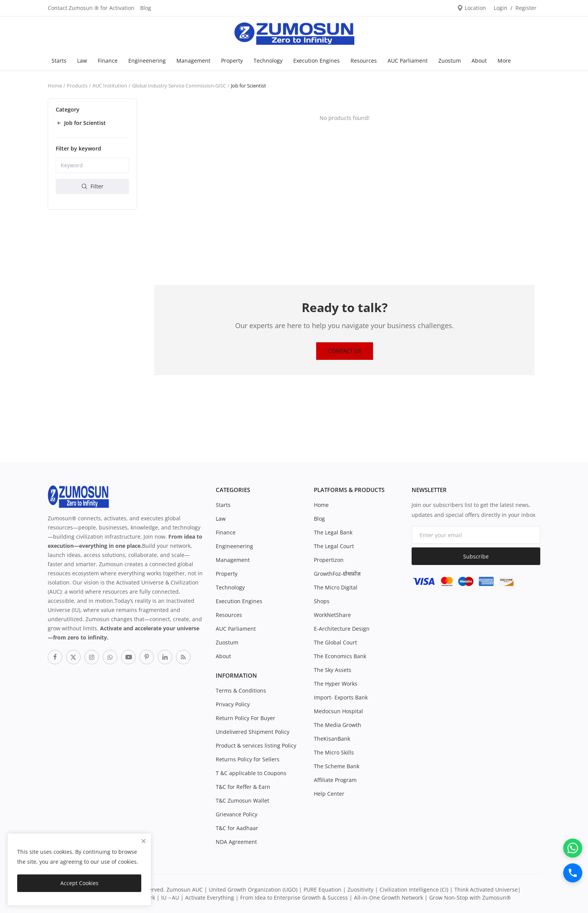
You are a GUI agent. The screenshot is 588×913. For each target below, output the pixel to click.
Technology (268, 61)
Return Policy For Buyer (246, 718)
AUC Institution (110, 86)
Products (77, 86)
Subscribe (476, 556)
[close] (144, 841)
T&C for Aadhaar (237, 828)
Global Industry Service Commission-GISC (179, 86)
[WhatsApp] (573, 848)
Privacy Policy (233, 704)
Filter (93, 186)
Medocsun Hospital (338, 711)
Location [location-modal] (472, 8)
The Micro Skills (334, 752)
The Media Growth (338, 725)
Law (82, 61)
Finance (108, 61)
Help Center (329, 794)
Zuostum (450, 61)
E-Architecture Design (342, 629)
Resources (364, 61)
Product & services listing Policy (256, 745)
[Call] (573, 873)
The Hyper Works (336, 684)
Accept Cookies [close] (79, 883)
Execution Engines (317, 61)
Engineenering (147, 61)
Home (55, 86)
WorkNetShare (332, 615)
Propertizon (329, 560)
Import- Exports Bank (341, 697)
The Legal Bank (333, 532)
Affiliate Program (335, 780)
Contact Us (345, 351)
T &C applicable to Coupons (251, 773)
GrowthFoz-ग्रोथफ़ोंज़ (337, 574)
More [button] (504, 61)
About (479, 61)
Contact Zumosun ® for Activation (91, 8)
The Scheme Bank (337, 766)
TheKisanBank (332, 739)
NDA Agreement (236, 842)
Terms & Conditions (241, 690)
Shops (322, 601)
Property (232, 61)
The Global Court (335, 642)
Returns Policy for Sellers (248, 759)
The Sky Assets (333, 670)
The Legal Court (334, 546)
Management (193, 61)
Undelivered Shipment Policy (253, 732)
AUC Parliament (408, 61)
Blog (146, 8)
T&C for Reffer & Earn (243, 787)
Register (526, 8)
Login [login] (501, 8)
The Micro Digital (336, 587)
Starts (59, 61)
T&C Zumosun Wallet (242, 800)
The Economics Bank (340, 656)
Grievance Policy (237, 814)
